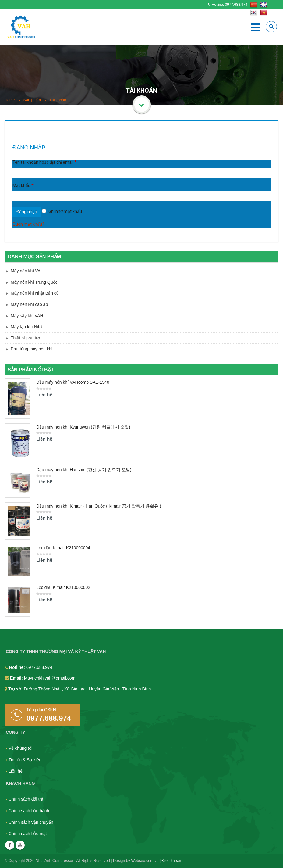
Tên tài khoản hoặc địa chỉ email (44, 162)
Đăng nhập (27, 212)
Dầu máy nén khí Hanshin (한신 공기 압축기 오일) (84, 470)
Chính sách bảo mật (28, 834)
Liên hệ (16, 771)
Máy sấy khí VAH (27, 316)
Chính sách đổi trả (26, 799)
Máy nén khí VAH (27, 271)
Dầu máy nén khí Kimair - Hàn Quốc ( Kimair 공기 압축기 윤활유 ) (99, 506)
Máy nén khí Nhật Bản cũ (35, 293)
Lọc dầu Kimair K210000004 (63, 548)
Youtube (20, 845)
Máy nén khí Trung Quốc (34, 282)
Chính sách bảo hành (29, 811)
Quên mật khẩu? (28, 224)
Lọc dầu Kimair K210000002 (63, 587)
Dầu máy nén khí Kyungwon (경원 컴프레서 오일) (83, 427)
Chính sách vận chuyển (31, 822)
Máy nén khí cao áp (29, 304)
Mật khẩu (23, 185)
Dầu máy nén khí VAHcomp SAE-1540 (73, 382)
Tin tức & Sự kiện (25, 760)
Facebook (10, 845)
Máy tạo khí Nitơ (26, 327)
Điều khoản (172, 861)
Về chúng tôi (20, 748)
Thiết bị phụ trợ (25, 338)
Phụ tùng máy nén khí (32, 349)
